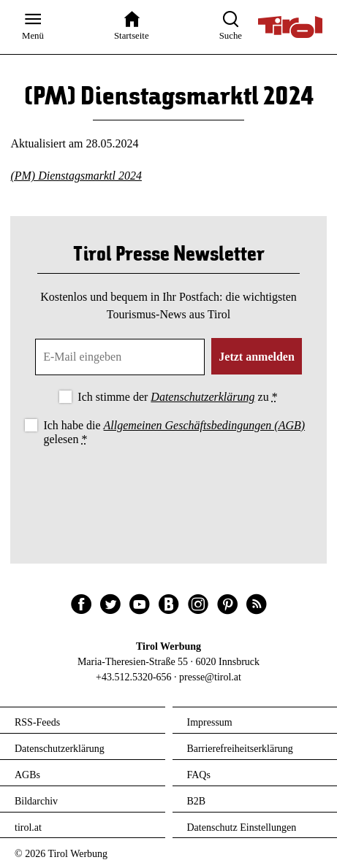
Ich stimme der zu (177, 397)
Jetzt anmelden (257, 357)
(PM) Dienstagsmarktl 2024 (76, 176)
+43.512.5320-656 (134, 677)
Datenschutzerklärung (202, 397)
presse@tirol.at (210, 677)
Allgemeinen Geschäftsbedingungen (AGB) (204, 425)
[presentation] (169, 489)
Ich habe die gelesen (174, 432)
